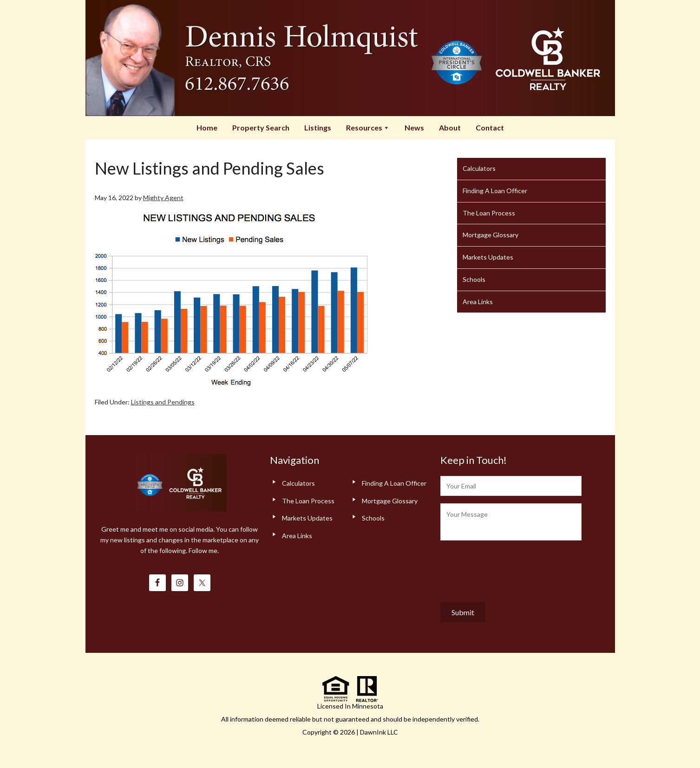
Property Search (261, 127)
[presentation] (511, 569)
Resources (368, 127)
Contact (490, 127)
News (414, 127)
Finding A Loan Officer (495, 191)
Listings (318, 127)
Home (207, 127)
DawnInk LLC (379, 732)
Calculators (479, 168)
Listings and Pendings (163, 402)
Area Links (478, 302)
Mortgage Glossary (491, 235)
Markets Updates (488, 257)
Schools (474, 279)
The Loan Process (489, 213)
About (450, 127)
